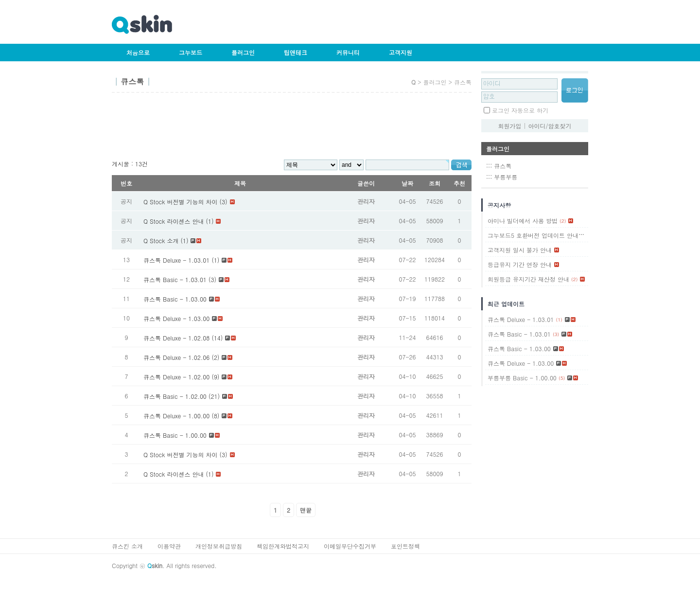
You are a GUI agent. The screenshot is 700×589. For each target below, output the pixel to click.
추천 (459, 183)
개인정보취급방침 (219, 546)
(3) (556, 334)
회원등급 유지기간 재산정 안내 (528, 279)
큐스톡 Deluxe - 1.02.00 (176, 377)
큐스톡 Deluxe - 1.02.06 (176, 357)
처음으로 (138, 52)
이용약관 (169, 546)
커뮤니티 (348, 52)
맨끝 (306, 510)
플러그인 (243, 52)
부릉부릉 (506, 177)
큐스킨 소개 (127, 546)
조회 (435, 183)
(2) (563, 221)
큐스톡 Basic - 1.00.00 (175, 435)
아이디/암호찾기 (550, 126)
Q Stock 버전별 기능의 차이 (180, 455)
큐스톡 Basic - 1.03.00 (175, 299)
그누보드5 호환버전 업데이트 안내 (533, 235)
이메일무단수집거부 (350, 546)
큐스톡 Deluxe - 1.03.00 (176, 318)
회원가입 (509, 126)
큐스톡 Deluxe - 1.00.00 (176, 416)
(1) (584, 235)
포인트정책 (405, 546)
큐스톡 (503, 166)
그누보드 (191, 52)
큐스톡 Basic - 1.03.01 (175, 279)
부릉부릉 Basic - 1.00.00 (522, 378)
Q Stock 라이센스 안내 (174, 474)
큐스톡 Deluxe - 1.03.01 (176, 260)
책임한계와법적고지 (283, 546)
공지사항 (499, 205)
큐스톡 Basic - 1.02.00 (175, 396)
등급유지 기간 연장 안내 (520, 264)
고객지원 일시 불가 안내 (520, 250)
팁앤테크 (296, 52)
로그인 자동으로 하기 (520, 110)
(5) (562, 378)
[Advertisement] (289, 129)
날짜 (407, 183)
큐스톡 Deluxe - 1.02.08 (176, 338)
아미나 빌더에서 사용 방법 (523, 221)
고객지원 (401, 52)
